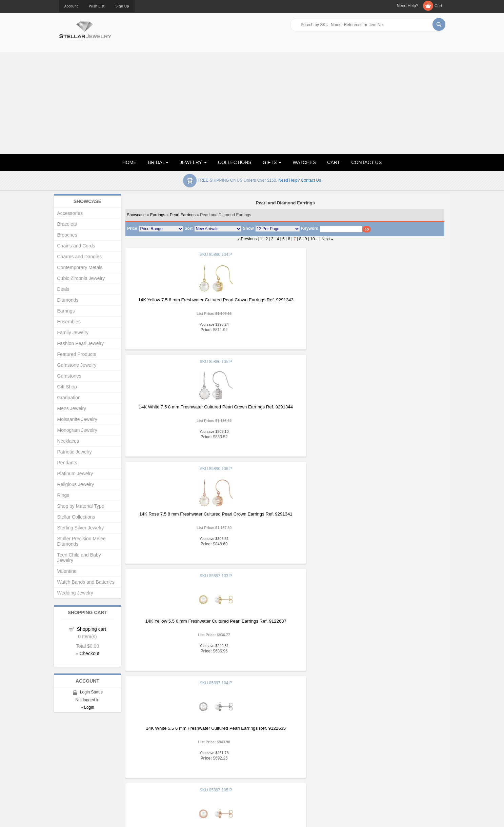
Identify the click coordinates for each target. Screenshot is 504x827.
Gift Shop (67, 387)
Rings (63, 495)
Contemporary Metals (80, 267)
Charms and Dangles (80, 257)
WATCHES (304, 162)
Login (89, 707)
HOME (129, 162)
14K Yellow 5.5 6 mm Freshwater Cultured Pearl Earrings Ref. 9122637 (178, 410)
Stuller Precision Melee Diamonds (82, 541)
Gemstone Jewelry (77, 365)
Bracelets (67, 224)
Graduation (69, 398)
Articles (265, 749)
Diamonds (68, 300)
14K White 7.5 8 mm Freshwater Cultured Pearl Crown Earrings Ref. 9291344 (284, 302)
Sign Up (122, 6)
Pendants (67, 463)
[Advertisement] (252, 103)
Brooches (67, 235)
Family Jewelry (73, 332)
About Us (68, 755)
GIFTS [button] (272, 162)
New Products (172, 755)
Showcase (136, 215)
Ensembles (69, 322)
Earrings (158, 215)
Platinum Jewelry (75, 473)
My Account (169, 762)
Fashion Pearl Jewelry (81, 343)
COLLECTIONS (235, 162)
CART (334, 162)
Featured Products (77, 354)
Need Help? (407, 6)
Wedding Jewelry (75, 593)
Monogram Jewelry (77, 430)
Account (71, 6)
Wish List (97, 6)
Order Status (170, 769)
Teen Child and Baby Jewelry (79, 558)
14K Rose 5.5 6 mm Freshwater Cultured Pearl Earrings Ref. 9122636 (390, 410)
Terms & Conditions (276, 776)
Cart (438, 6)
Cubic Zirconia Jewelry (81, 278)
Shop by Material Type (81, 506)
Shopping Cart (73, 776)
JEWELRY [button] (193, 162)
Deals (63, 289)
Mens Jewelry (72, 408)
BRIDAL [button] (158, 162)
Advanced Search (76, 769)
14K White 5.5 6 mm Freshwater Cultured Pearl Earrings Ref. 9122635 (284, 410)
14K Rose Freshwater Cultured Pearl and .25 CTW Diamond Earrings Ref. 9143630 (391, 517)
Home (65, 749)
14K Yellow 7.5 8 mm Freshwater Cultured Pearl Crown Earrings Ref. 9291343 (178, 302)
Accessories (70, 213)
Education (267, 755)
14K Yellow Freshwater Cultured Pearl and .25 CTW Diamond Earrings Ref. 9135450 (178, 517)
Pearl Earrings (183, 215)
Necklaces (68, 441)
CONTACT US (367, 162)
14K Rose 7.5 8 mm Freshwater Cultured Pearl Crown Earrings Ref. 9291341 (390, 302)
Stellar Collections (76, 517)
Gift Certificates (74, 762)
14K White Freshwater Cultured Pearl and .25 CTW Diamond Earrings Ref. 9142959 (284, 517)
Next (326, 239)
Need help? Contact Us (300, 180)
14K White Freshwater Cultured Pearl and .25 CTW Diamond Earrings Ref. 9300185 (390, 624)
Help (262, 762)
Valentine (67, 571)
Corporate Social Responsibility (90, 782)
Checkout (89, 653)
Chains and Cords (76, 246)
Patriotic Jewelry (75, 452)
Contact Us (268, 782)
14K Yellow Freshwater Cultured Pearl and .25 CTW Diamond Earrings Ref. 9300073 (284, 624)
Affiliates (166, 776)
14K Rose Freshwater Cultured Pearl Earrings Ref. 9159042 (178, 624)
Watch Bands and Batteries (86, 582)
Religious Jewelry (76, 484)
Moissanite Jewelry (77, 419)
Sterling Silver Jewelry (81, 528)
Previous (249, 239)
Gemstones (69, 376)
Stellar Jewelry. (89, 816)
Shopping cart (92, 629)
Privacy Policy (271, 769)
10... (314, 239)
